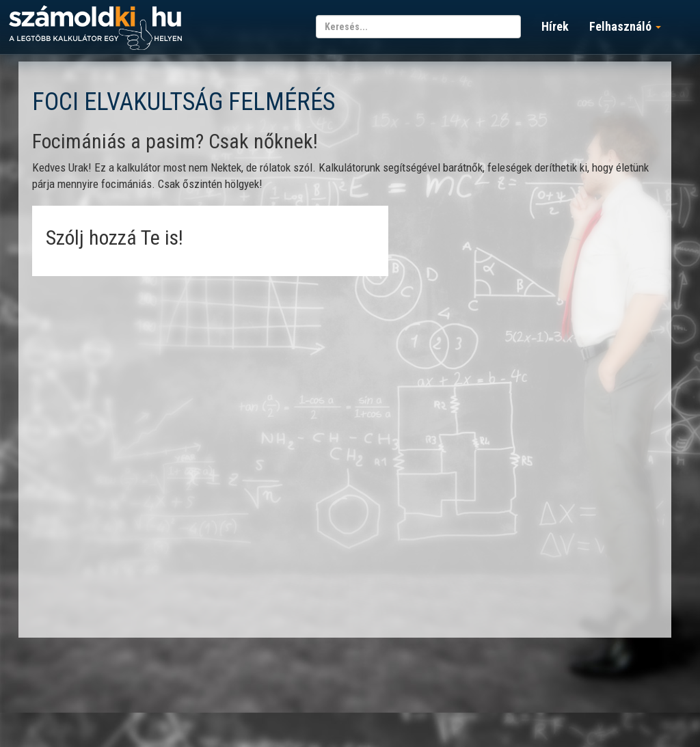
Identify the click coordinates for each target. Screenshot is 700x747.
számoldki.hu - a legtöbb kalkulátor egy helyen (95, 28)
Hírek (555, 26)
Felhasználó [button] (625, 26)
